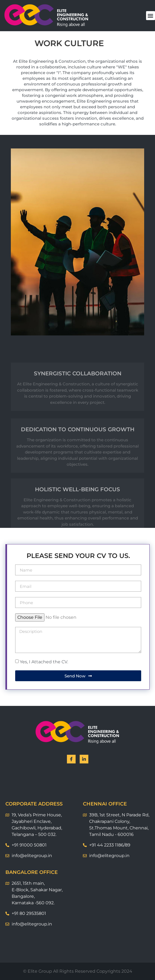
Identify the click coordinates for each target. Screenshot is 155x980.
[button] (151, 16)
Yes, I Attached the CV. (44, 662)
